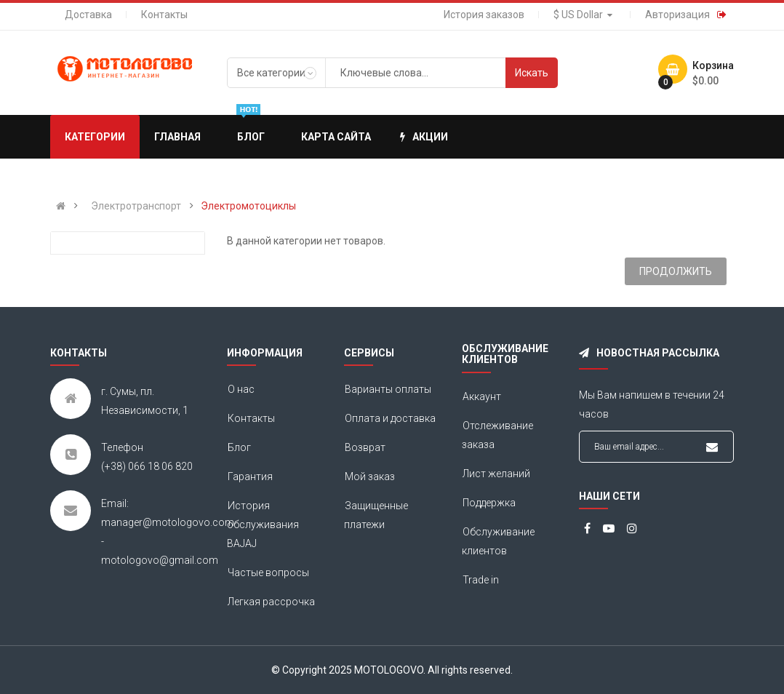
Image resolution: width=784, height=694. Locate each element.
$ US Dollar (585, 15)
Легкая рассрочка (271, 602)
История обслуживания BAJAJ (263, 525)
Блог (239, 447)
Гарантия (250, 476)
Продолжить (676, 271)
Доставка (88, 15)
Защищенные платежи (376, 515)
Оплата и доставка (390, 418)
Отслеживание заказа (497, 435)
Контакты (164, 15)
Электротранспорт (136, 206)
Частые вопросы (268, 573)
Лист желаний (496, 474)
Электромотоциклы (248, 206)
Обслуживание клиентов (498, 541)
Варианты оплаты (388, 389)
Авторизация (677, 15)
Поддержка (489, 503)
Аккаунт (482, 396)
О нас (241, 389)
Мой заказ (370, 476)
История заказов (484, 15)
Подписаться (712, 447)
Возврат (365, 447)
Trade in (481, 580)
